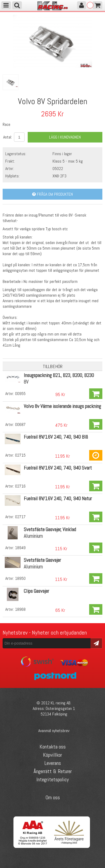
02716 (20, 486)
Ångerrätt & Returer (53, 771)
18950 (20, 578)
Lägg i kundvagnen (65, 137)
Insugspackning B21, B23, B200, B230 (59, 375)
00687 (20, 424)
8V (26, 382)
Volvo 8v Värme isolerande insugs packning (62, 406)
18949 (20, 548)
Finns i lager (62, 154)
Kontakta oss (53, 747)
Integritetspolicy (53, 779)
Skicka (96, 643)
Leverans (53, 763)
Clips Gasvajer (36, 591)
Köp (96, 394)
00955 (20, 394)
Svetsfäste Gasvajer (42, 560)
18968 (20, 609)
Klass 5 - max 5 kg (68, 161)
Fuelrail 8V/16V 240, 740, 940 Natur (58, 499)
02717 (20, 517)
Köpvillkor (52, 755)
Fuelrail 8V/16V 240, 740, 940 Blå (56, 437)
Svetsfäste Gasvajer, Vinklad (50, 529)
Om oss (53, 797)
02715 (20, 455)
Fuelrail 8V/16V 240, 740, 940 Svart (58, 468)
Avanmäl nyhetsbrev (54, 731)
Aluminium (33, 536)
